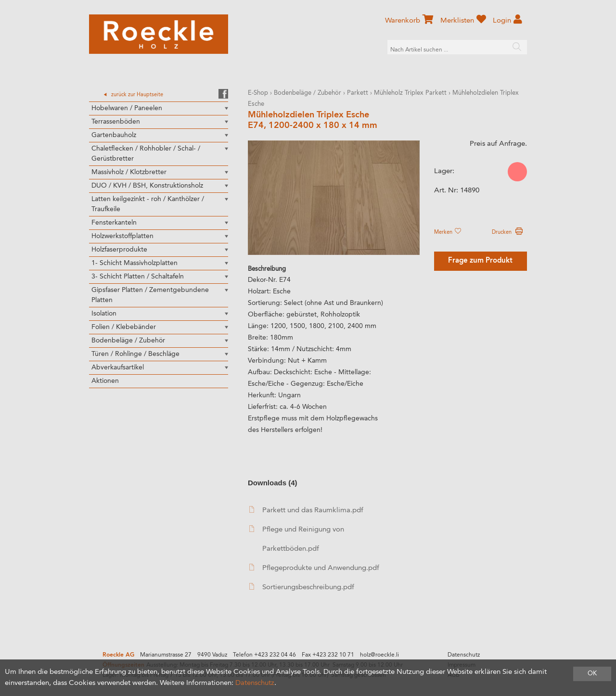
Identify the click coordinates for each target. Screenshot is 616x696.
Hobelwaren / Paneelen (127, 108)
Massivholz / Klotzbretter (129, 172)
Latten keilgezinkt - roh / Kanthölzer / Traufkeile (148, 204)
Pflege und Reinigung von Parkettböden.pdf (297, 539)
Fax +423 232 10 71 (328, 655)
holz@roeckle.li (379, 655)
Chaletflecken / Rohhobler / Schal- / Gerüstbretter (146, 154)
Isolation (104, 314)
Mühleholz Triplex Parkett (410, 93)
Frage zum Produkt (480, 261)
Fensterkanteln (114, 223)
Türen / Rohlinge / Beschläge (135, 354)
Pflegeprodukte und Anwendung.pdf (314, 568)
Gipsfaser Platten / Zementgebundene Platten (150, 295)
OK (592, 674)
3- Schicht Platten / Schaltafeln (138, 277)
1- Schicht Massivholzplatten (135, 263)
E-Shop (258, 93)
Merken (448, 232)
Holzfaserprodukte (119, 250)
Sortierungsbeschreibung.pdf (302, 587)
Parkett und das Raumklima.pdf (306, 510)
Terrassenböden (116, 122)
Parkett (358, 93)
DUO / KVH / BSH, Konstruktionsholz (147, 186)
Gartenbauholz (114, 135)
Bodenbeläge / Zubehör (128, 341)
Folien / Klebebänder (124, 327)
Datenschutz (464, 655)
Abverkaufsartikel (118, 367)
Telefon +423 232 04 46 (264, 655)
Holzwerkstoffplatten (122, 236)
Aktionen (105, 381)
